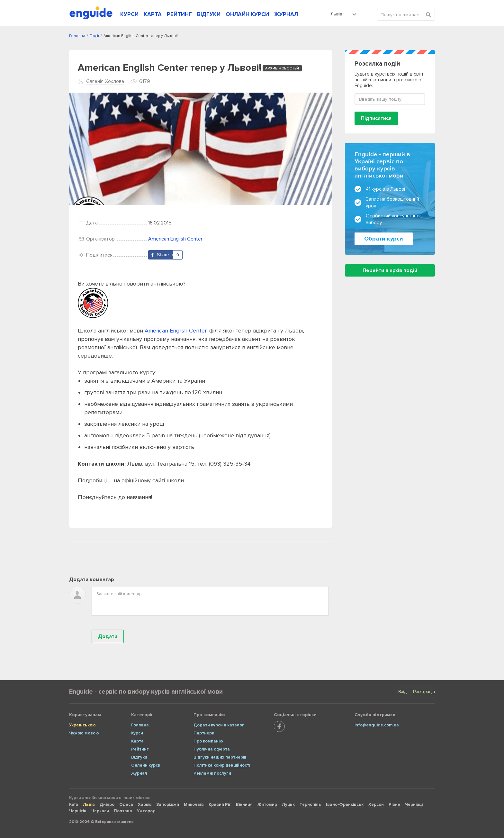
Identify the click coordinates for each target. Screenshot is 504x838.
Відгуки (139, 757)
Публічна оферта (212, 749)
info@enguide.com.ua (377, 725)
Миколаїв (194, 805)
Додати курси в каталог (219, 725)
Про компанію (208, 741)
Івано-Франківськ (345, 805)
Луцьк (288, 805)
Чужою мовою (84, 733)
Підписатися (376, 118)
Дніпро (107, 805)
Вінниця (244, 805)
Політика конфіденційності (222, 765)
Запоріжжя (168, 805)
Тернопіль (310, 805)
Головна (140, 725)
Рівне (394, 805)
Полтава (123, 811)
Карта (137, 741)
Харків (145, 805)
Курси (137, 733)
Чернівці (414, 805)
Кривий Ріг (220, 805)
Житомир (267, 805)
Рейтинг (140, 749)
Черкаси (100, 811)
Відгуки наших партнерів (220, 757)
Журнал (139, 773)
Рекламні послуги (212, 773)
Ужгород (146, 811)
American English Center (175, 239)
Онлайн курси (146, 765)
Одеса (126, 805)
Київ (74, 805)
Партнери (204, 733)
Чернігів (78, 811)
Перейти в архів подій (390, 270)
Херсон (376, 805)
